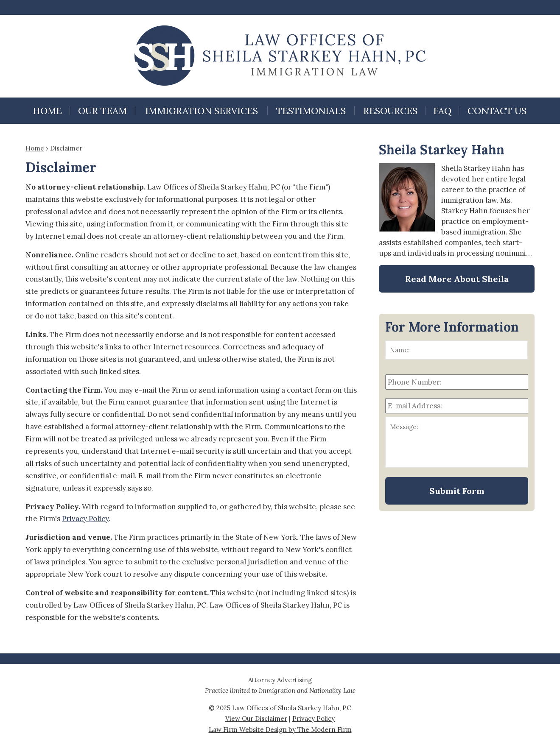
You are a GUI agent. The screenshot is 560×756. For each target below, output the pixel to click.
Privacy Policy (85, 519)
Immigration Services (202, 111)
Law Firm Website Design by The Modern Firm (280, 729)
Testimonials (311, 111)
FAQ (442, 111)
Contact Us (497, 111)
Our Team (102, 111)
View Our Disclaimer (256, 718)
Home (47, 111)
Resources (390, 111)
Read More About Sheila (457, 279)
